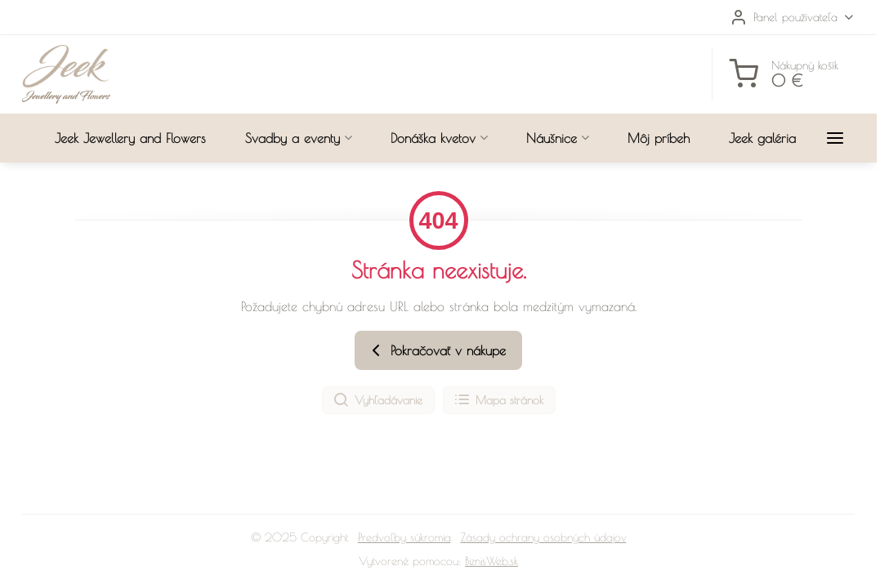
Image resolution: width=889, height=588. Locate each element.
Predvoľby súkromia (404, 537)
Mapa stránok (498, 400)
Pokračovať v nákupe (436, 350)
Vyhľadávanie (377, 400)
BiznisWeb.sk (491, 561)
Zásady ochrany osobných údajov (544, 537)
